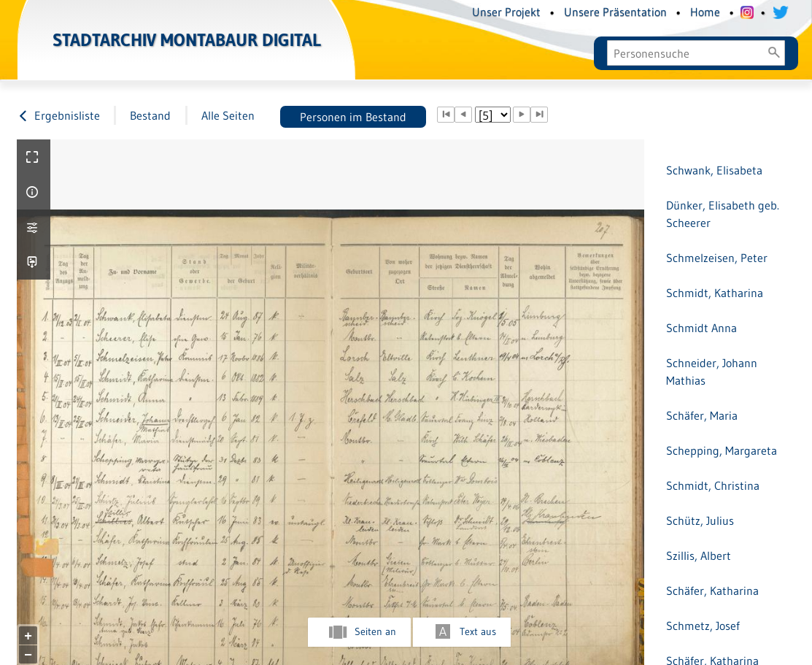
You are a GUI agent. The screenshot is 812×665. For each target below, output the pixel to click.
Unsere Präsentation (615, 12)
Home (705, 12)
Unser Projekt (506, 12)
